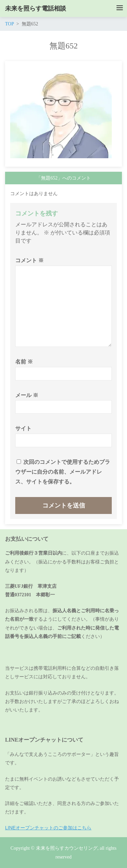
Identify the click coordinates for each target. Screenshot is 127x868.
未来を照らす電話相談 (36, 8)
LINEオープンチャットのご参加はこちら (48, 828)
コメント (29, 260)
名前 (24, 362)
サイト (23, 428)
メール (27, 395)
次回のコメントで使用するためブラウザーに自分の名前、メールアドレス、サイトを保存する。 (63, 472)
